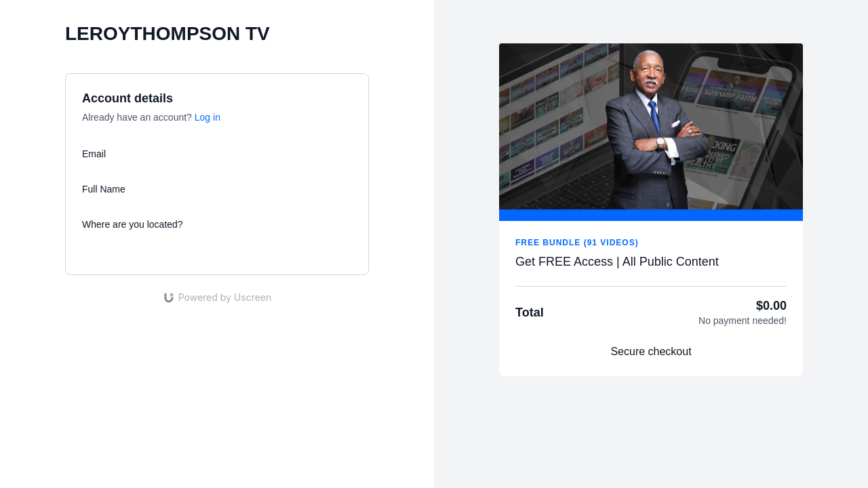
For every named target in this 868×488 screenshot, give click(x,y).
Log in (208, 117)
